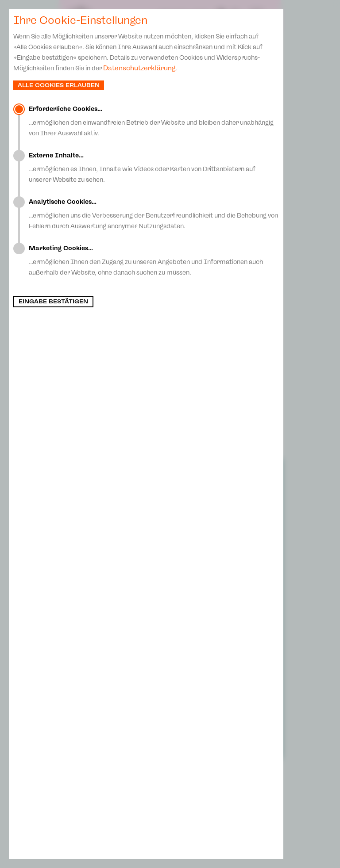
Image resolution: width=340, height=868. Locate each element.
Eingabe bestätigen (53, 302)
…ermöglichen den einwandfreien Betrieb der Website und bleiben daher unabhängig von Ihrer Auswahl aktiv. (154, 121)
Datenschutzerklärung (139, 68)
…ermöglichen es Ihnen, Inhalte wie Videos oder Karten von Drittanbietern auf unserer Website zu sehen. (154, 168)
